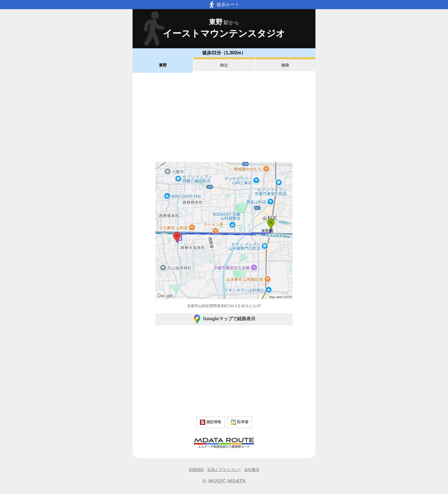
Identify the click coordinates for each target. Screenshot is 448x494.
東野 (163, 65)
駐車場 (240, 422)
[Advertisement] (224, 117)
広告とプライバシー (224, 470)
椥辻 (224, 65)
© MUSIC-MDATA (224, 481)
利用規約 (197, 470)
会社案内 (252, 470)
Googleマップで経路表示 (224, 319)
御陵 (285, 65)
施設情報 (211, 422)
